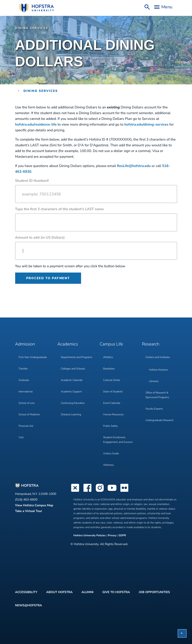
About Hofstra (59, 592)
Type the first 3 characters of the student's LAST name (60, 209)
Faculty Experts (154, 409)
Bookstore (109, 369)
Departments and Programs (76, 357)
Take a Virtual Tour (29, 511)
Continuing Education (73, 403)
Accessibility (26, 592)
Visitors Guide (111, 454)
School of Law (27, 403)
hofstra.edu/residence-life (36, 124)
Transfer (23, 369)
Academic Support (71, 392)
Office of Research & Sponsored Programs (157, 395)
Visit (21, 438)
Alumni (88, 592)
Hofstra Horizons (158, 370)
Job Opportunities (154, 592)
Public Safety (111, 426)
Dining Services (32, 28)
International (26, 392)
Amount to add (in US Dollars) (40, 238)
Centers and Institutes (158, 357)
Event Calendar (112, 403)
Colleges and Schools (73, 369)
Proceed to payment (48, 278)
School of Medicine (29, 415)
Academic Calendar (72, 380)
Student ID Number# (32, 181)
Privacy (112, 536)
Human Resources (114, 415)
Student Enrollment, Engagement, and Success (118, 440)
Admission (25, 344)
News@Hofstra (29, 605)
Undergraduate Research (159, 420)
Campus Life (111, 344)
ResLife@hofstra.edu (134, 166)
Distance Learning (71, 415)
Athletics (108, 357)
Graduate (24, 380)
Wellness (109, 465)
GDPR (122, 536)
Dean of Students (113, 392)
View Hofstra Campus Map (34, 505)
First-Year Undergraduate (33, 357)
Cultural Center (112, 380)
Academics (68, 344)
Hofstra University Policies (90, 536)
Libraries (154, 381)
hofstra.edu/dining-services (146, 124)
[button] (182, 633)
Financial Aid (26, 426)
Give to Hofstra (116, 592)
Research (151, 344)
